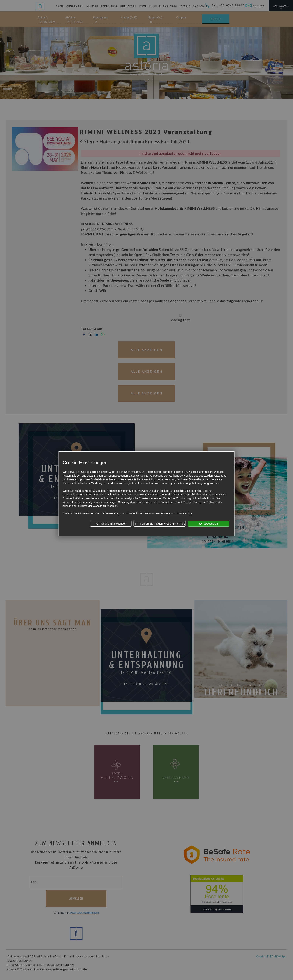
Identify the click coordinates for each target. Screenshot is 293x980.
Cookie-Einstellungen (111, 524)
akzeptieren (208, 524)
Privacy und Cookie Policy (176, 513)
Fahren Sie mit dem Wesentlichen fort (160, 524)
